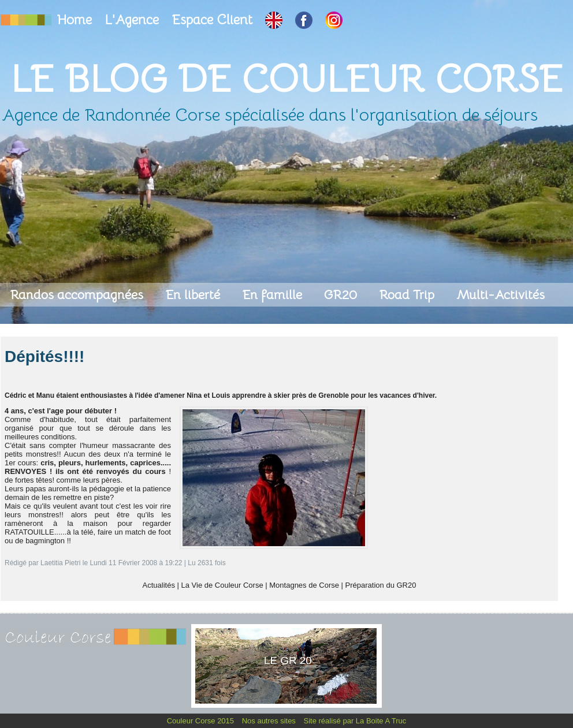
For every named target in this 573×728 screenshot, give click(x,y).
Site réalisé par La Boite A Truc (355, 721)
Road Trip (408, 295)
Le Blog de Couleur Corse (286, 79)
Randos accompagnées (78, 295)
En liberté (194, 295)
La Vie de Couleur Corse (222, 585)
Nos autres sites (270, 721)
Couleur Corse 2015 (202, 721)
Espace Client (214, 20)
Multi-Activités (501, 295)
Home (76, 20)
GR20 (342, 295)
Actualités (159, 585)
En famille (274, 295)
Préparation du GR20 (381, 585)
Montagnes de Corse (304, 585)
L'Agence (133, 20)
